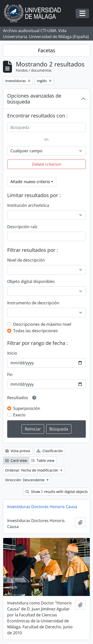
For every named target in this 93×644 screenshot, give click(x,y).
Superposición (27, 408)
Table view (43, 460)
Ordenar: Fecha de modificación (32, 470)
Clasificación (50, 451)
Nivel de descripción (26, 260)
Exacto (19, 415)
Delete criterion (47, 164)
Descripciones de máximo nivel (42, 324)
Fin (10, 375)
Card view (16, 460)
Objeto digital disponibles (31, 281)
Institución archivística (28, 205)
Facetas (47, 50)
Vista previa (18, 451)
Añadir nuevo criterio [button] (30, 182)
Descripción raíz (22, 227)
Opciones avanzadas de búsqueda (34, 99)
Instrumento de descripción (33, 303)
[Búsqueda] (46, 127)
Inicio (12, 353)
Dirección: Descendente (25, 480)
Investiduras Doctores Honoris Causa (42, 507)
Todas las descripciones (35, 331)
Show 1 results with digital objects (57, 492)
